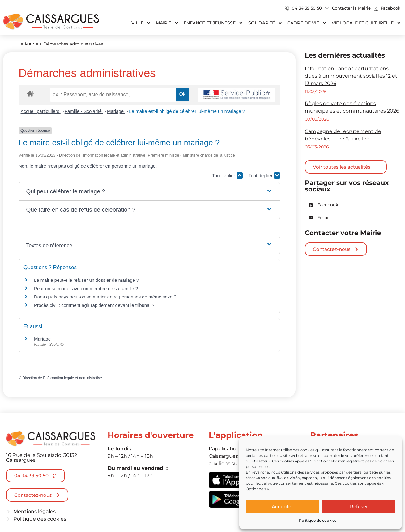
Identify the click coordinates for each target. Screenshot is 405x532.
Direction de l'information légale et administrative (62, 378)
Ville (141, 23)
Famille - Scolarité (84, 111)
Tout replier (227, 176)
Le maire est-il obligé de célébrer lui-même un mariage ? (187, 111)
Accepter (282, 506)
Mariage (116, 111)
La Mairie (28, 44)
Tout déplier (264, 176)
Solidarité (265, 23)
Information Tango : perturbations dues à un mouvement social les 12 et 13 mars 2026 (351, 76)
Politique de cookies (318, 520)
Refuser (359, 506)
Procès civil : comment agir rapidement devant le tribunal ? (94, 305)
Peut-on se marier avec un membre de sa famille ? (86, 288)
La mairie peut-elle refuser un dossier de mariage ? (86, 280)
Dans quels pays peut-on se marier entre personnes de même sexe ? (105, 297)
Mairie (167, 23)
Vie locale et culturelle (366, 23)
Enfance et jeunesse (213, 23)
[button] (149, 192)
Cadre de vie (307, 23)
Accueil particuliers (41, 111)
